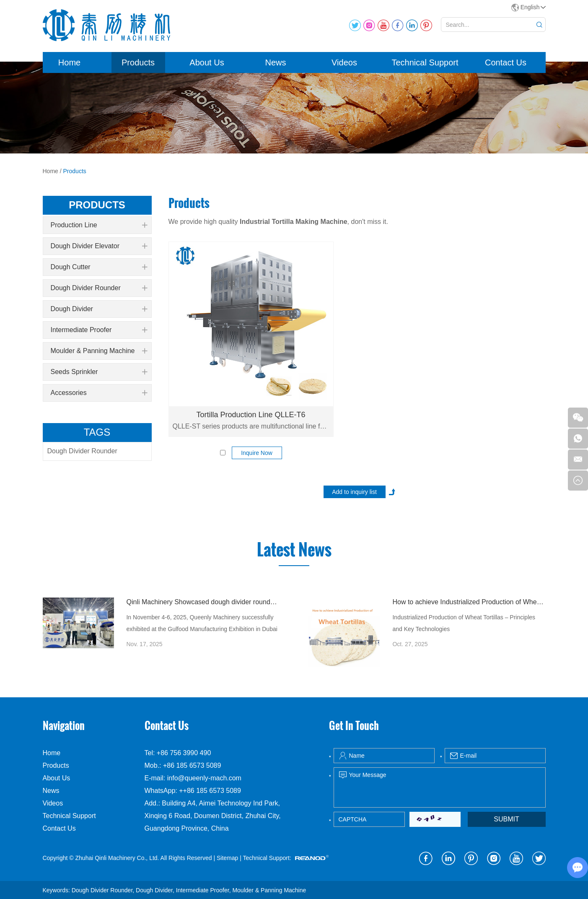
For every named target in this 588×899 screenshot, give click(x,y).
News (275, 62)
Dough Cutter (99, 267)
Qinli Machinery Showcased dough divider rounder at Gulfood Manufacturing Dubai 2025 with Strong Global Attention (203, 602)
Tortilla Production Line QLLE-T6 (251, 415)
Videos (344, 62)
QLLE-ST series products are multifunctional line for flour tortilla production (251, 426)
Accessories (99, 393)
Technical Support (425, 62)
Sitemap (227, 858)
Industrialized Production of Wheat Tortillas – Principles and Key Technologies (464, 623)
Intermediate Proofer (99, 330)
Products (138, 62)
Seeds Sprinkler (99, 372)
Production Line (99, 225)
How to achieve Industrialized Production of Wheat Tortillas (469, 602)
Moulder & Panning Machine (99, 351)
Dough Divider (99, 309)
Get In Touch (354, 725)
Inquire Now (257, 453)
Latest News (294, 550)
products (97, 205)
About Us (207, 62)
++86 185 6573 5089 (210, 791)
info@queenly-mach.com (204, 778)
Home (69, 62)
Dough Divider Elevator (99, 246)
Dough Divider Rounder (99, 288)
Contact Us (506, 62)
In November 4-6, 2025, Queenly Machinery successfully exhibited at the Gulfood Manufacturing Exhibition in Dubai (202, 623)
